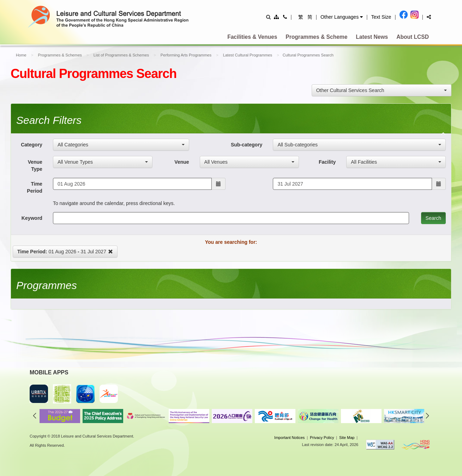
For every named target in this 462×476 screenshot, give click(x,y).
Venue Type (35, 165)
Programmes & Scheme (316, 37)
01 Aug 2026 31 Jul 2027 (65, 252)
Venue (182, 162)
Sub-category (247, 145)
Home (21, 55)
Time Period (35, 187)
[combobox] (382, 90)
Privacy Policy (322, 438)
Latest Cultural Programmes (248, 55)
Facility (327, 162)
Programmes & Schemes (60, 55)
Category (32, 145)
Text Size (381, 17)
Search (433, 218)
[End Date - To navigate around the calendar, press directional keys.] (352, 184)
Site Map (347, 438)
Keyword (32, 218)
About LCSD (413, 37)
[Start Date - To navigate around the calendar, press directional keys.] (133, 184)
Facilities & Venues (252, 37)
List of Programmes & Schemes (121, 55)
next (427, 416)
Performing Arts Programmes (186, 55)
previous (35, 416)
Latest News (372, 37)
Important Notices (289, 438)
